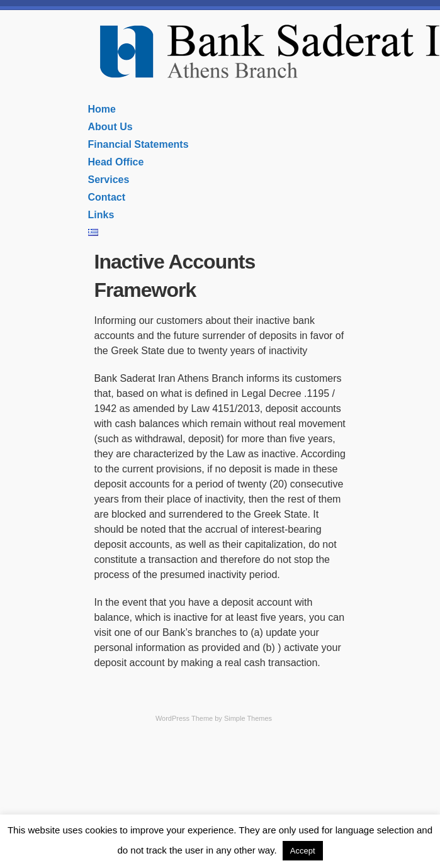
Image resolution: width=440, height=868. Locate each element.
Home (102, 109)
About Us (110, 127)
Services (109, 180)
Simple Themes (248, 718)
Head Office (116, 162)
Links (101, 215)
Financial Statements (138, 144)
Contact (107, 197)
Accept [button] (303, 851)
